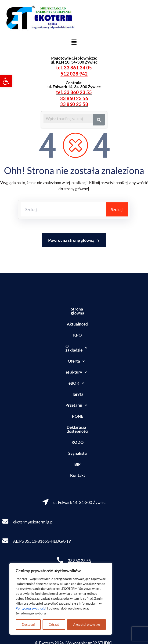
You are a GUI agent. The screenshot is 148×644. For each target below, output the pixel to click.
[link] (6, 81)
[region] (61, 599)
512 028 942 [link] (74, 74)
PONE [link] (74, 408)
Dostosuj (28, 624)
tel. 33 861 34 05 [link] (74, 68)
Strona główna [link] (74, 309)
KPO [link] (74, 331)
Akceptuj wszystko (87, 624)
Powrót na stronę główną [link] (74, 241)
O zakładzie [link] (74, 342)
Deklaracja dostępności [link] (74, 419)
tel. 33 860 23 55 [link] (74, 92)
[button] (74, 42)
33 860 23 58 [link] (74, 104)
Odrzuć (54, 624)
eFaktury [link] (74, 364)
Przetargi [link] (74, 397)
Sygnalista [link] (74, 441)
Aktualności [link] (74, 320)
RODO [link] (74, 430)
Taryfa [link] (74, 386)
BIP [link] (74, 452)
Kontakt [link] (74, 463)
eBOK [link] (74, 375)
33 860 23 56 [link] (74, 98)
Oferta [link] (74, 353)
